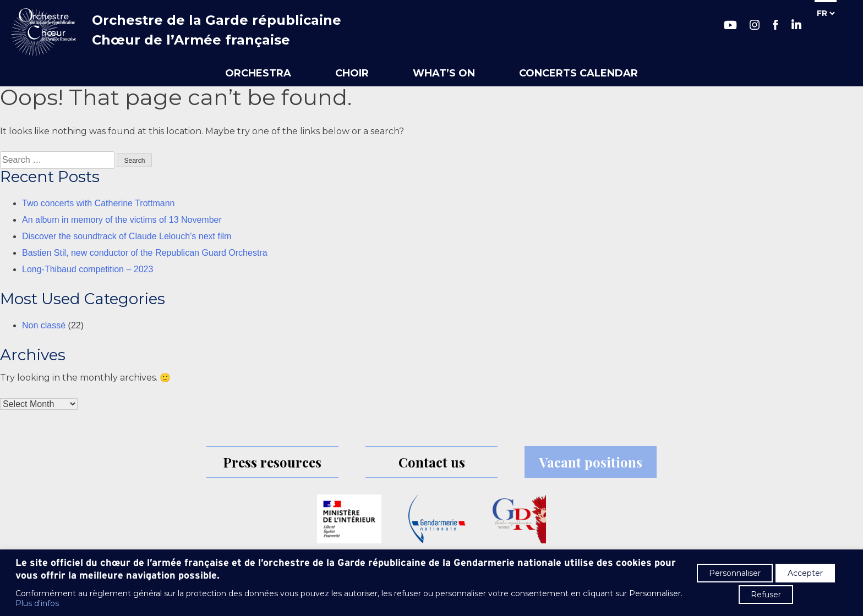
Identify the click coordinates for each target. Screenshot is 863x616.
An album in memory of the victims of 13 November (122, 220)
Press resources (272, 462)
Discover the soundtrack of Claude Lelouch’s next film (127, 236)
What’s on (444, 73)
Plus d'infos (37, 603)
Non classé (44, 325)
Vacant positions (591, 462)
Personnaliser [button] (735, 573)
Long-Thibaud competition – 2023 (88, 269)
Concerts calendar (578, 73)
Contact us (432, 462)
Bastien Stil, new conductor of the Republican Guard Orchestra (145, 253)
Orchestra (258, 73)
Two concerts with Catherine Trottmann (98, 203)
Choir (352, 73)
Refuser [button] (766, 595)
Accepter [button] (805, 573)
